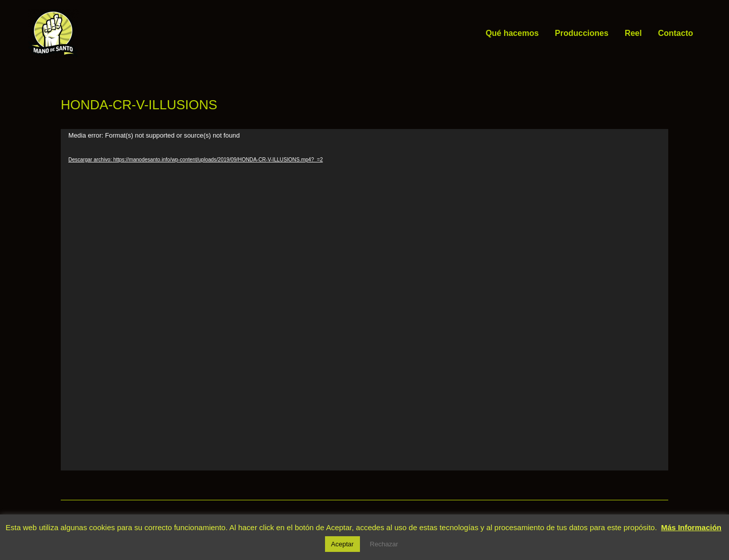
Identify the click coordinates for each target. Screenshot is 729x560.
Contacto (676, 33)
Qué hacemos (512, 33)
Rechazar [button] (384, 544)
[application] (364, 300)
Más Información (691, 527)
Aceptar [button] (342, 544)
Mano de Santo (94, 33)
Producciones (582, 33)
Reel (633, 33)
